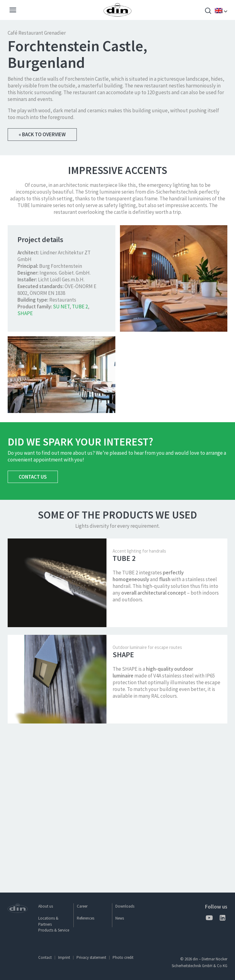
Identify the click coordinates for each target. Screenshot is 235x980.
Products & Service (54, 930)
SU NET (61, 459)
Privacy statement (91, 957)
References (86, 918)
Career (82, 906)
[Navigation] (13, 11)
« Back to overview (42, 134)
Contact (45, 957)
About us (46, 906)
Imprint (64, 957)
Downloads (125, 906)
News (120, 918)
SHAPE (25, 465)
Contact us (33, 629)
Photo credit (123, 957)
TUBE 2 (80, 459)
